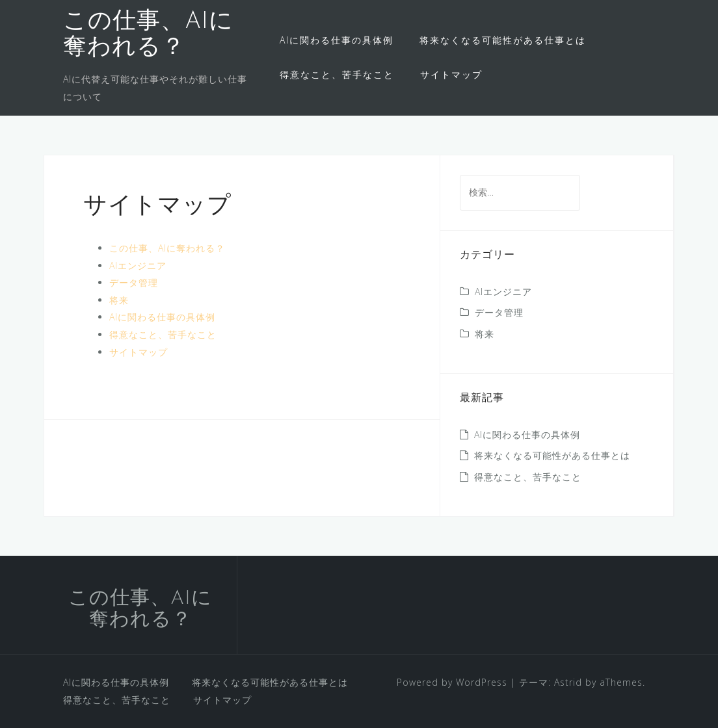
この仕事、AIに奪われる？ (167, 248)
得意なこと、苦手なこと (337, 74)
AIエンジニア (138, 266)
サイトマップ (451, 74)
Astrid (568, 682)
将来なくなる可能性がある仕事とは (503, 40)
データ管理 (134, 282)
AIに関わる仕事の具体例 (337, 40)
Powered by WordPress (452, 682)
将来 (119, 300)
